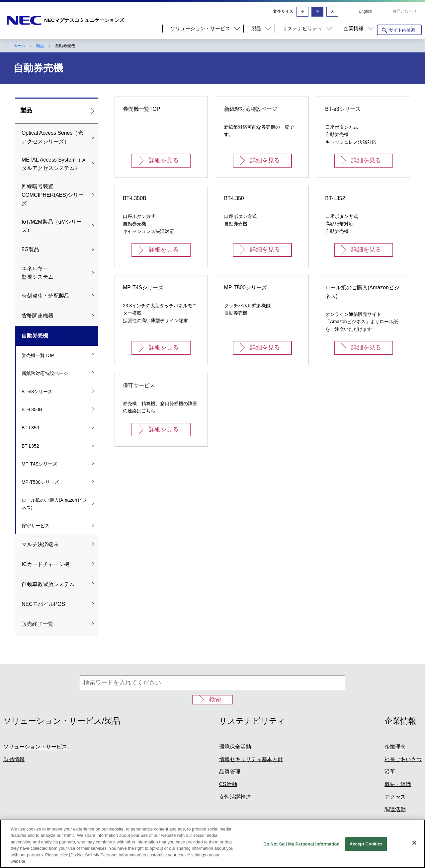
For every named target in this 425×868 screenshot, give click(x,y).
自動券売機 (35, 336)
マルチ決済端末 (40, 544)
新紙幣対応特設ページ (45, 373)
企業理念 (395, 747)
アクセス (395, 797)
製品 (40, 46)
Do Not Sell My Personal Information (301, 856)
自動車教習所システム (48, 584)
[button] (203, 29)
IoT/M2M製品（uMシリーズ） (52, 226)
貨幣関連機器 (38, 316)
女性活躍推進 (235, 797)
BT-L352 (30, 446)
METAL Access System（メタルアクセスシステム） (54, 164)
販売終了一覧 (38, 624)
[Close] (414, 854)
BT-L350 (30, 428)
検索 (215, 699)
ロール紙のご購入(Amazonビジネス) (54, 504)
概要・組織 (398, 784)
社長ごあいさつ (403, 759)
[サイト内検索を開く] (399, 30)
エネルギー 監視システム (38, 273)
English (365, 11)
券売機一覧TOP (38, 355)
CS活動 (228, 784)
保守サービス (36, 526)
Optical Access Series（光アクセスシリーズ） (52, 137)
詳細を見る (164, 160)
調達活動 (395, 809)
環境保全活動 (235, 747)
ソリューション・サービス (35, 747)
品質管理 (230, 772)
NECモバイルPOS (43, 604)
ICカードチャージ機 (45, 564)
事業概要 (395, 822)
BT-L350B (32, 409)
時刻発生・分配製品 (45, 296)
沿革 (390, 772)
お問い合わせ (405, 11)
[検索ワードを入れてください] (212, 683)
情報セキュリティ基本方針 (251, 759)
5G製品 (30, 249)
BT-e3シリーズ (37, 392)
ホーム (19, 46)
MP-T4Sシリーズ (39, 464)
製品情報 (14, 759)
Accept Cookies (366, 856)
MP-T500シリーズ (40, 482)
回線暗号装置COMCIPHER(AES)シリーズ (53, 195)
